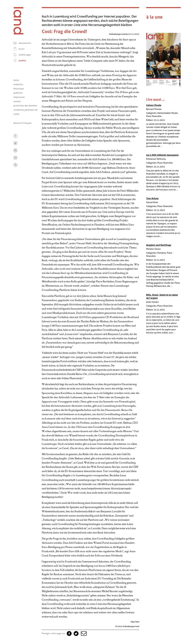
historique (19, 89)
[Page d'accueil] (18, 34)
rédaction (18, 84)
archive (22, 61)
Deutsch (18, 123)
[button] (83, 633)
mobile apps (25, 55)
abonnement (25, 43)
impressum (19, 97)
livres (22, 49)
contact (17, 101)
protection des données (25, 106)
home (16, 80)
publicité (18, 93)
